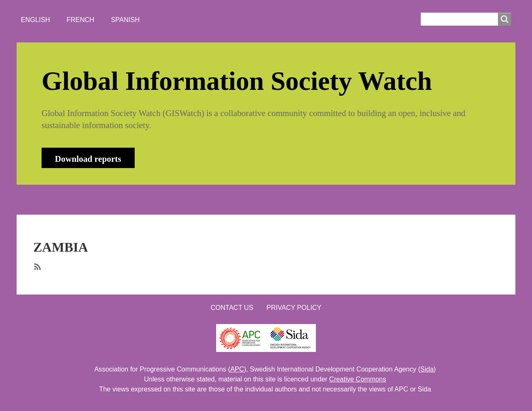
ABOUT (89, 199)
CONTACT (255, 199)
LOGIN (300, 199)
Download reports (88, 159)
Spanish (125, 20)
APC (237, 369)
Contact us (232, 308)
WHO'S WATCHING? (189, 199)
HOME (49, 199)
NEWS (129, 199)
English (35, 20)
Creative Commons (358, 379)
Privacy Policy (294, 308)
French (80, 20)
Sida (427, 369)
